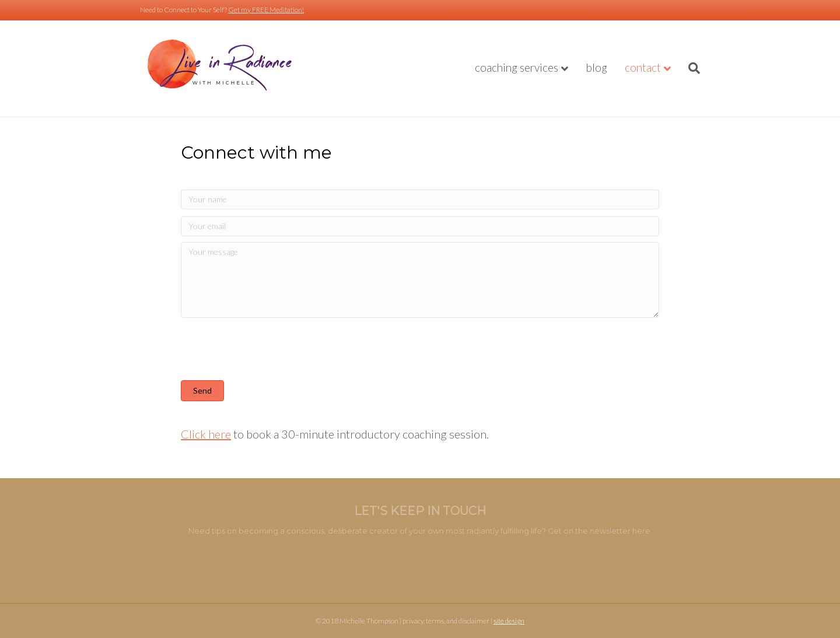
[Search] (690, 68)
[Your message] (420, 280)
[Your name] (420, 199)
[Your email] (420, 226)
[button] (202, 391)
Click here (206, 434)
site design (509, 621)
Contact (643, 67)
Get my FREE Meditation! (266, 10)
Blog (596, 67)
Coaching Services (517, 67)
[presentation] (269, 351)
